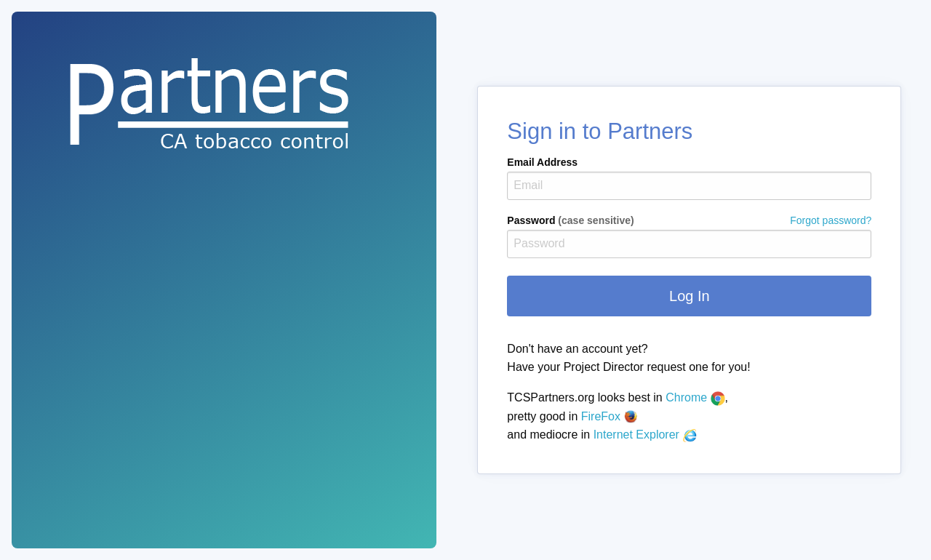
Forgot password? (831, 220)
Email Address (542, 162)
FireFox (610, 416)
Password (689, 221)
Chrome (695, 397)
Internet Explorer (646, 435)
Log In (690, 296)
